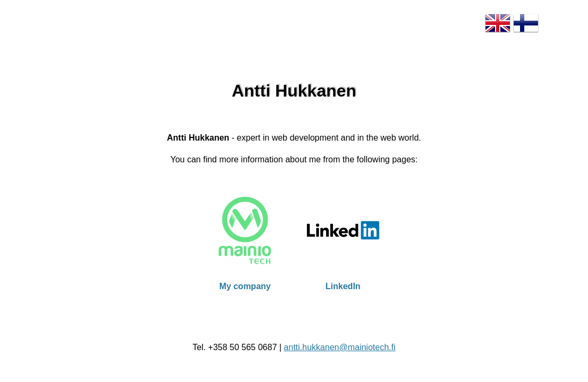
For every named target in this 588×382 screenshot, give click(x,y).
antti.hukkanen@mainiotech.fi (339, 347)
